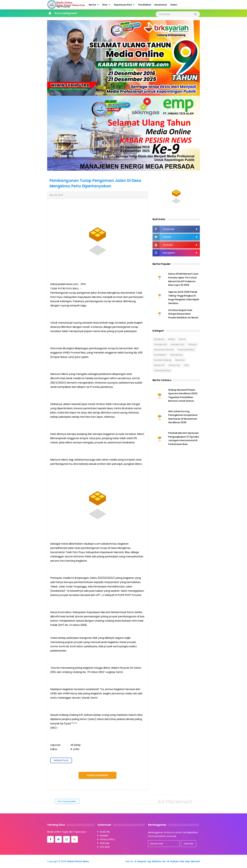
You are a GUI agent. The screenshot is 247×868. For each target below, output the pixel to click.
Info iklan (105, 847)
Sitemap (105, 843)
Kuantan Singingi (163, 360)
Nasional (180, 360)
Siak (186, 365)
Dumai (182, 339)
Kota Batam (160, 355)
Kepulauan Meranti (164, 350)
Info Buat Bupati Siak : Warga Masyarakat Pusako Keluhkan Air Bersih (184, 314)
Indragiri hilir (160, 345)
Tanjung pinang (162, 371)
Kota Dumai (176, 355)
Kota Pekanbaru (186, 350)
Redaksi (104, 836)
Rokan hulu (174, 365)
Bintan (172, 339)
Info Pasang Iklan (67, 801)
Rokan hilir (159, 365)
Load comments (98, 775)
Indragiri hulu (178, 345)
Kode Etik (105, 832)
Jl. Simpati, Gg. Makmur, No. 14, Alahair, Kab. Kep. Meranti (167, 861)
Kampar (193, 345)
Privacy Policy (107, 839)
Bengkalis (159, 339)
